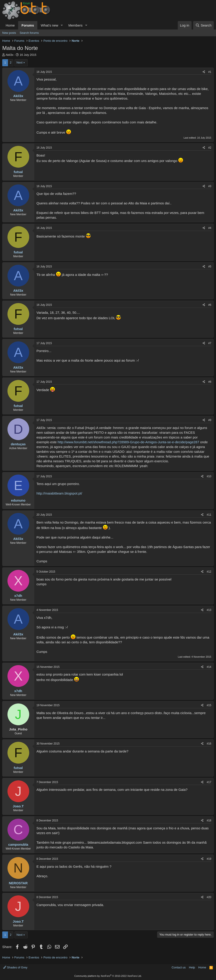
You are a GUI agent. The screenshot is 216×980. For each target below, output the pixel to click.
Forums (28, 25)
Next (20, 62)
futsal (18, 172)
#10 (209, 476)
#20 (209, 897)
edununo (18, 500)
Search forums (29, 33)
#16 (209, 744)
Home (10, 25)
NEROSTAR (18, 883)
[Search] (203, 25)
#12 (209, 572)
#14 (209, 667)
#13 (209, 610)
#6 (210, 305)
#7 (210, 343)
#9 (210, 420)
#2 (210, 148)
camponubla (18, 844)
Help (192, 967)
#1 (210, 72)
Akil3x (10, 55)
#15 (209, 705)
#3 (210, 186)
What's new (49, 25)
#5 (210, 267)
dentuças (18, 444)
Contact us (179, 967)
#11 (209, 515)
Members (76, 25)
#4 (210, 228)
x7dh (18, 596)
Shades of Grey (15, 967)
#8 (210, 382)
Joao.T (18, 806)
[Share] (204, 72)
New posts (9, 33)
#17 (209, 782)
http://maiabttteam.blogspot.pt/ (59, 493)
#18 (209, 821)
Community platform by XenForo (108, 976)
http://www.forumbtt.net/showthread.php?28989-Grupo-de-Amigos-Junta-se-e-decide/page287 (128, 442)
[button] (62, 25)
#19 (209, 859)
